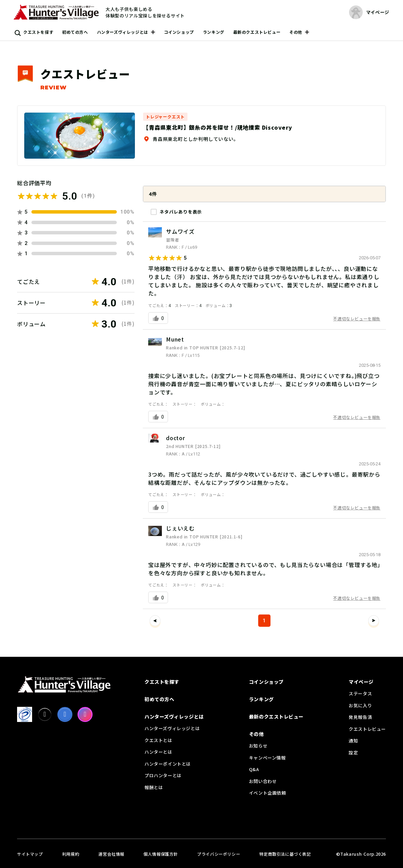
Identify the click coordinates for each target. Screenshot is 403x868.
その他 (296, 32)
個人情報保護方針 (161, 854)
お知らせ (258, 746)
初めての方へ (75, 32)
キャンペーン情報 (267, 758)
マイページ (361, 682)
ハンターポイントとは (168, 764)
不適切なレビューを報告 (357, 319)
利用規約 (71, 854)
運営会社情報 (111, 854)
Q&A (254, 769)
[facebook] (65, 714)
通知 (353, 741)
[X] (45, 714)
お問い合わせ (263, 781)
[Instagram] (85, 714)
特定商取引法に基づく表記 (285, 854)
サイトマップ (30, 854)
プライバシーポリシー (219, 854)
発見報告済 (360, 717)
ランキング (214, 32)
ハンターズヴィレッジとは (123, 32)
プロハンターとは (163, 775)
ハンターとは (158, 752)
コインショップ (179, 32)
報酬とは (154, 787)
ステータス (360, 693)
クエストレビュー (367, 729)
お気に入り (360, 705)
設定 (353, 753)
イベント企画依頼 (268, 793)
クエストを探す (38, 32)
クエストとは (158, 740)
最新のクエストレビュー (257, 32)
